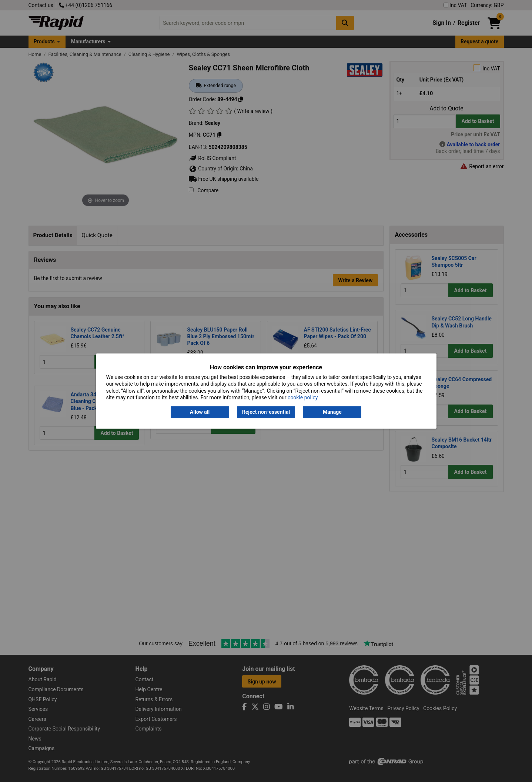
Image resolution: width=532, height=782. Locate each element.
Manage (332, 412)
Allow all (200, 412)
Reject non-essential (266, 412)
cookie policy (303, 397)
